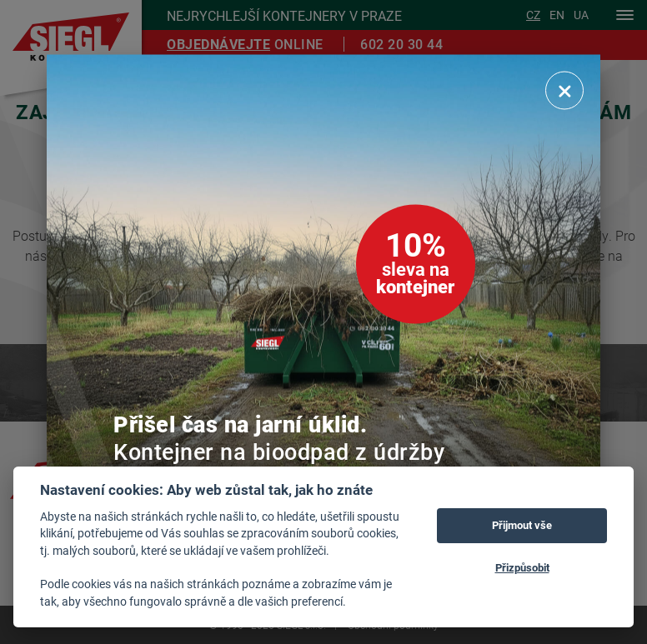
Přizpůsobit (522, 567)
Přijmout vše (522, 525)
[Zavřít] (564, 90)
